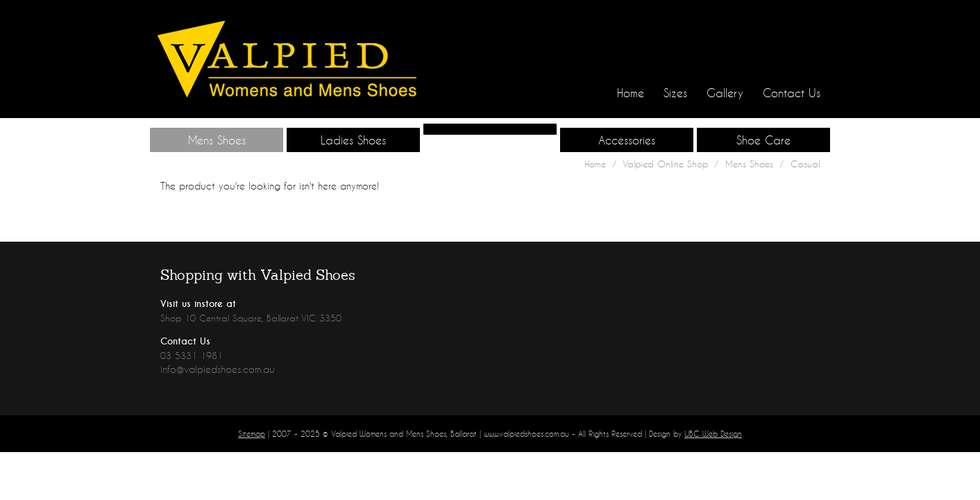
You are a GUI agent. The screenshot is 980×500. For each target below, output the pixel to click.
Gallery (725, 93)
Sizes (675, 93)
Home (631, 93)
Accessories (627, 140)
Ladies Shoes (353, 140)
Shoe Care (763, 140)
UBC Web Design (713, 434)
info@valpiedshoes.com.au (218, 369)
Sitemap (252, 434)
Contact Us (792, 93)
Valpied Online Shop (665, 164)
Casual (805, 164)
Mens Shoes (217, 140)
